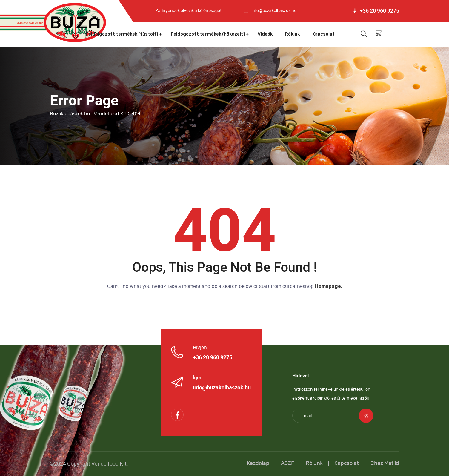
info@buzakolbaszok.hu (274, 11)
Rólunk (292, 34)
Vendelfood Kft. (110, 464)
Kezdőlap (258, 463)
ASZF (287, 463)
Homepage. (329, 286)
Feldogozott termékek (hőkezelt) (208, 34)
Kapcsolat (323, 34)
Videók (265, 34)
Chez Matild (385, 463)
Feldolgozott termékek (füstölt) (122, 34)
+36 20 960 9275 (379, 11)
